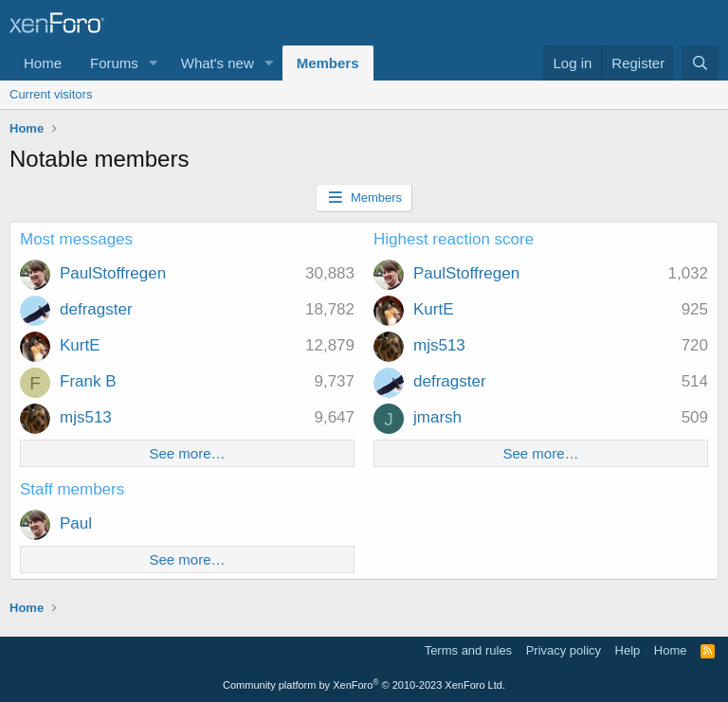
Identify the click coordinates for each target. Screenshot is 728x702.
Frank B (88, 381)
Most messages (76, 239)
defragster (96, 309)
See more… (187, 453)
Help (628, 650)
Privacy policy (564, 650)
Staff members (72, 489)
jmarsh (437, 417)
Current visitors (51, 94)
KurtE (80, 345)
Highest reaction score (454, 239)
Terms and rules (468, 650)
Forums (114, 63)
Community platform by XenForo (364, 685)
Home (43, 63)
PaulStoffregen (113, 273)
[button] (154, 63)
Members (328, 63)
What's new (218, 63)
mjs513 (86, 417)
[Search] (700, 63)
